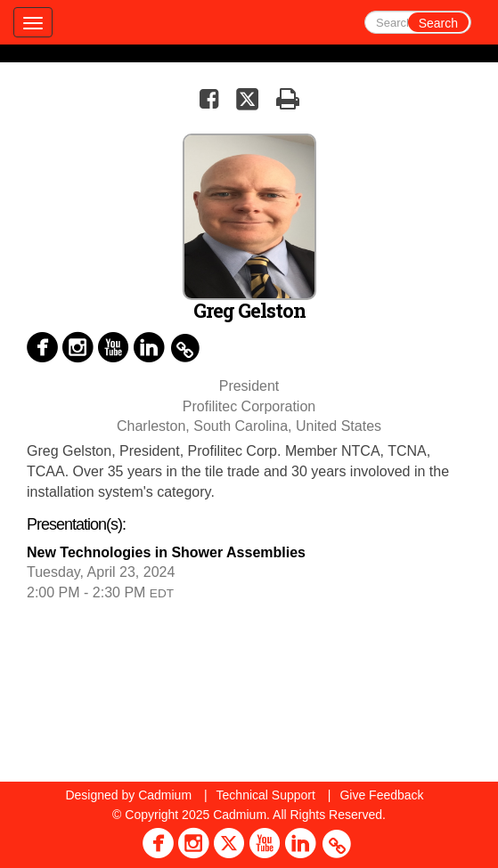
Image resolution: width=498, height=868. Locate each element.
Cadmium (165, 795)
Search (438, 23)
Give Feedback (381, 795)
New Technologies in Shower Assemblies (166, 552)
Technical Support (266, 795)
